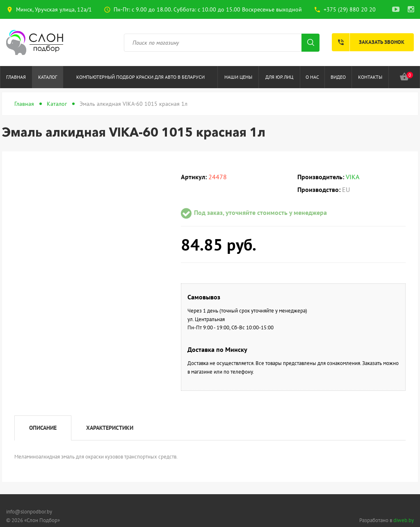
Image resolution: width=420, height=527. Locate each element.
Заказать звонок (368, 42)
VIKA (353, 177)
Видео (338, 77)
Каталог (48, 77)
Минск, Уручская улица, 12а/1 (54, 9)
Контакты (370, 77)
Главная (16, 77)
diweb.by (404, 520)
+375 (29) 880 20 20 (350, 9)
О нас (312, 77)
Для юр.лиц (279, 77)
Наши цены (238, 77)
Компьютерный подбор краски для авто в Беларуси (140, 77)
